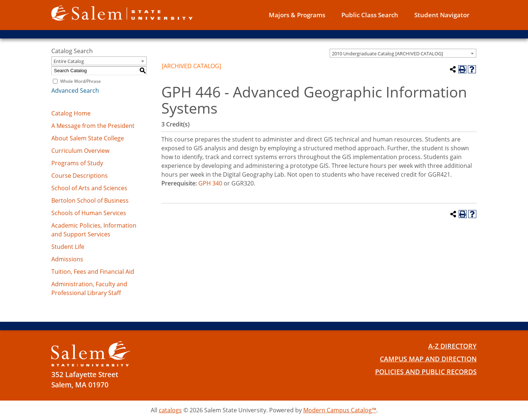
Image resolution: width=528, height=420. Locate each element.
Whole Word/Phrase (80, 81)
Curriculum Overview (80, 151)
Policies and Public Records (423, 372)
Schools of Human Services (89, 213)
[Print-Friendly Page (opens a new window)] (462, 69)
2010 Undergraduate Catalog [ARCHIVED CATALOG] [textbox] (387, 54)
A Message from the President (93, 126)
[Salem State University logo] (122, 12)
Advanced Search (75, 91)
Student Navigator (442, 15)
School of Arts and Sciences (89, 188)
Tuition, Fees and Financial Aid (93, 272)
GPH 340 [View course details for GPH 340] (210, 183)
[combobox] (403, 53)
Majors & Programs (297, 15)
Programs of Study (77, 163)
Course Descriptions (80, 176)
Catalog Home (71, 113)
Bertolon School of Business (90, 200)
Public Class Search (370, 15)
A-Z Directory (451, 346)
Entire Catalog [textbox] (69, 61)
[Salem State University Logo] (91, 354)
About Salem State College (88, 138)
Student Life (68, 247)
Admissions (67, 259)
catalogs (170, 410)
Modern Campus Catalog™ (340, 410)
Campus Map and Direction (425, 359)
